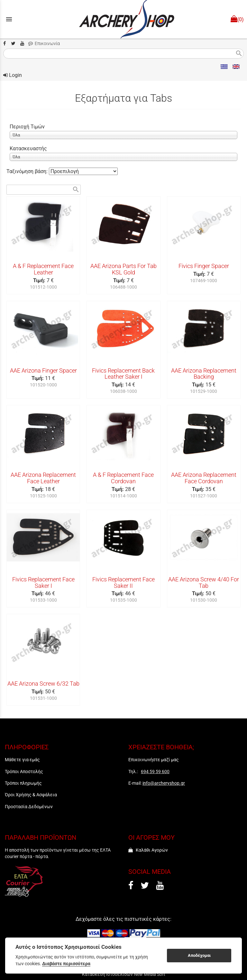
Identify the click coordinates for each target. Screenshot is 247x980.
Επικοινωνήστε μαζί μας (154, 760)
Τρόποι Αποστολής (24, 772)
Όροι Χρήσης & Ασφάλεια (31, 795)
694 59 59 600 (155, 772)
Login (13, 75)
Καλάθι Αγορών (148, 850)
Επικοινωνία (44, 44)
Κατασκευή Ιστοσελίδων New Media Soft (124, 974)
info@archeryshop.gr (164, 783)
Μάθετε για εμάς (22, 760)
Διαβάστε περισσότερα (66, 964)
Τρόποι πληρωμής (23, 783)
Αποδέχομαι (199, 955)
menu (9, 19)
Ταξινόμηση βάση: (28, 171)
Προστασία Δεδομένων (29, 807)
